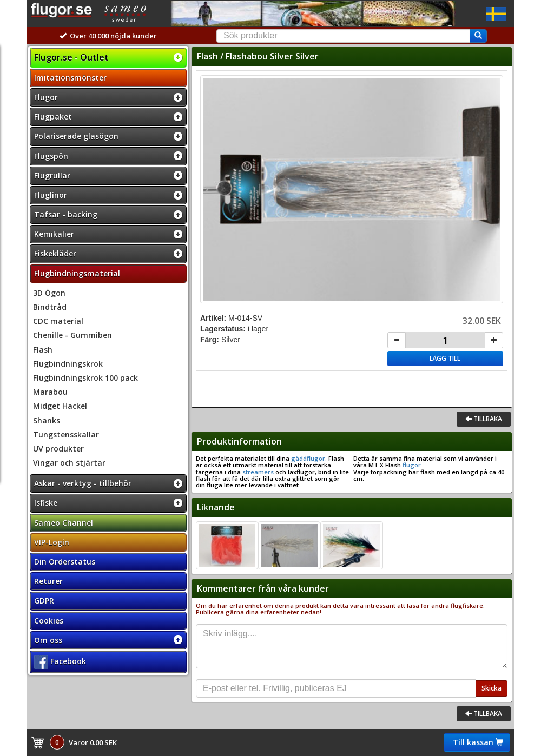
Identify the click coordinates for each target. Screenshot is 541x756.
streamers (258, 472)
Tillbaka (484, 419)
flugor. (412, 465)
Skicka (491, 688)
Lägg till (445, 358)
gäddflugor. (308, 458)
